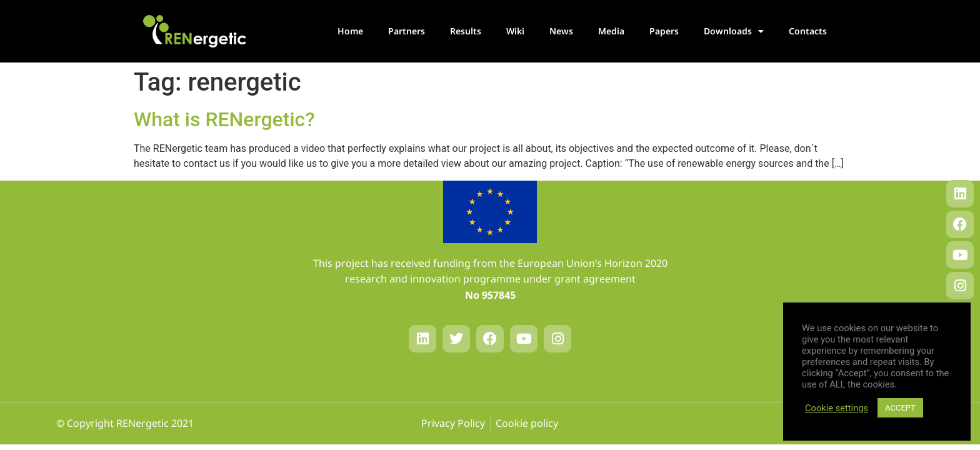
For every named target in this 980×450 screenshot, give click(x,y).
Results (466, 31)
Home (350, 31)
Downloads (734, 31)
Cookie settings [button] (837, 408)
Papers (664, 31)
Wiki (515, 31)
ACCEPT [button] (900, 408)
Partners (407, 31)
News (561, 31)
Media (611, 31)
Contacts (808, 31)
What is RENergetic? (224, 119)
